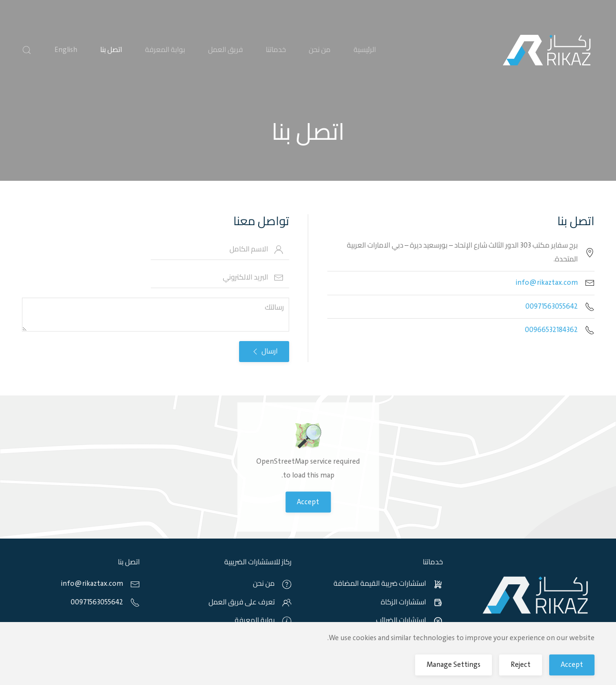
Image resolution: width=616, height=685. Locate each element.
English (66, 50)
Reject (521, 665)
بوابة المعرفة (165, 50)
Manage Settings (454, 665)
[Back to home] (547, 50)
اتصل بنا (111, 50)
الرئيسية (365, 50)
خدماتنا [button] (276, 50)
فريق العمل (225, 50)
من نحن (320, 50)
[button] (27, 50)
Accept (308, 502)
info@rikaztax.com (547, 283)
